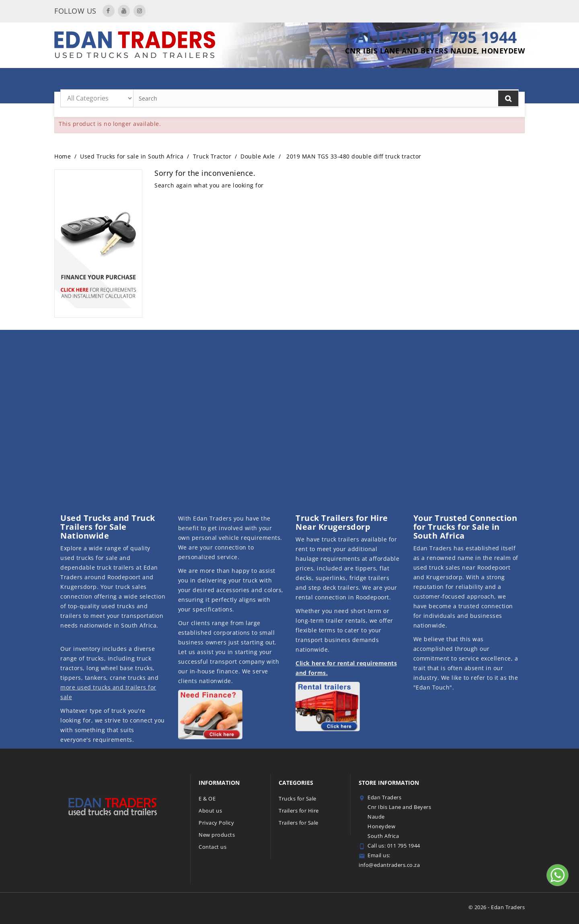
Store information (389, 783)
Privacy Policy (216, 823)
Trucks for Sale (396, 80)
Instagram (140, 11)
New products (217, 835)
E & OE (207, 798)
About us (210, 811)
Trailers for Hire (221, 80)
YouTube (124, 11)
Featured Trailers (338, 80)
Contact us (213, 847)
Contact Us (503, 80)
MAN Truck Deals (161, 80)
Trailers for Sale (279, 80)
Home (122, 80)
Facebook (109, 11)
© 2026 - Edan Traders (497, 907)
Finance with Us (453, 80)
